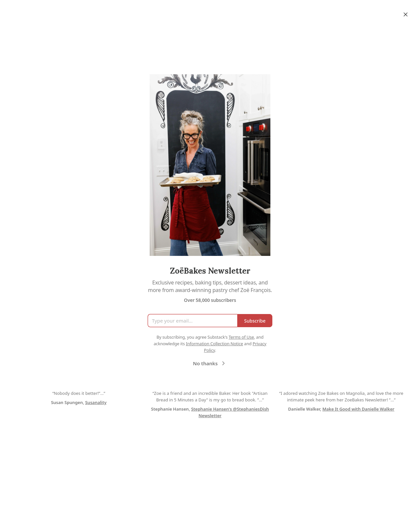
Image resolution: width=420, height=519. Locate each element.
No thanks (210, 363)
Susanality (96, 402)
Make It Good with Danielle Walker (358, 409)
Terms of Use (241, 337)
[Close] (406, 14)
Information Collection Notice (214, 344)
